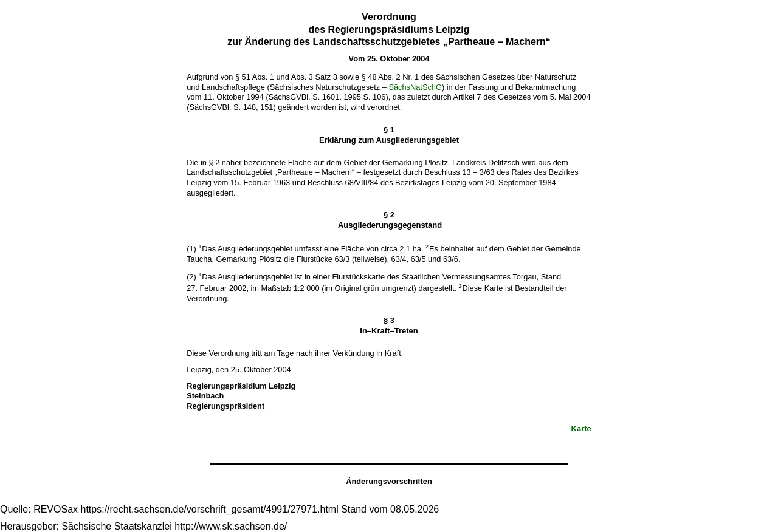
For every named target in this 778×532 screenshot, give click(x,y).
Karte (581, 428)
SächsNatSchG (415, 87)
